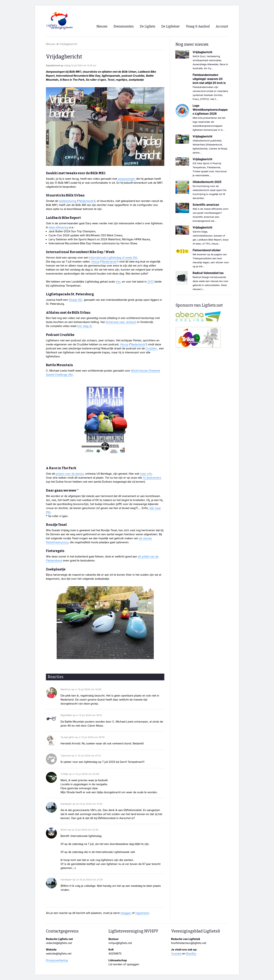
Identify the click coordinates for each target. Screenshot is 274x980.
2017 (150, 282)
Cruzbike (151, 348)
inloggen (126, 913)
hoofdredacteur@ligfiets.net (189, 943)
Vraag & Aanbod (198, 26)
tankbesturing (68, 201)
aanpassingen (126, 179)
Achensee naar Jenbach (121, 322)
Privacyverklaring (57, 960)
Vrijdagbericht (68, 44)
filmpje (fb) (76, 300)
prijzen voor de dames (70, 474)
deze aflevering (59, 227)
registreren (142, 913)
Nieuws (51, 44)
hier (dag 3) (85, 326)
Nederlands (86, 201)
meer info (146, 474)
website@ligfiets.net (59, 954)
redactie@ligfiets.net (59, 943)
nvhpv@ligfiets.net (120, 943)
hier (118, 282)
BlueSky (191, 954)
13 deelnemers (152, 478)
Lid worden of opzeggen (124, 964)
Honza (96, 262)
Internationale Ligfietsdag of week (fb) (113, 258)
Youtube (176, 954)
